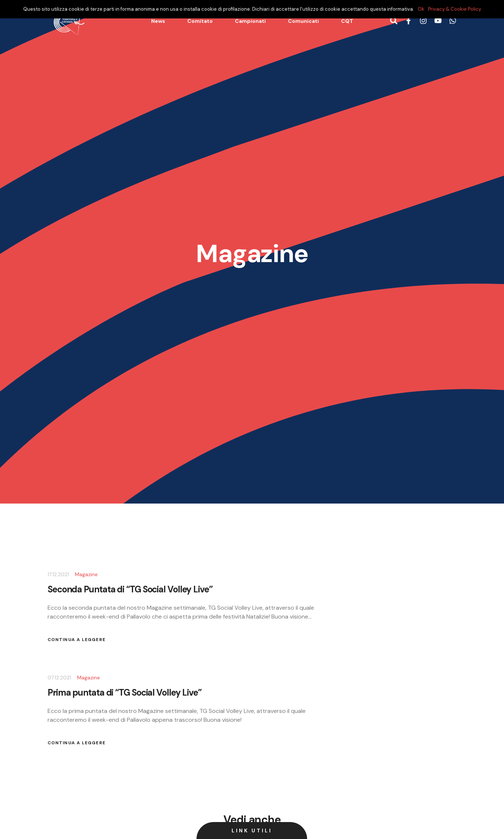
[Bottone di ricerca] (394, 21)
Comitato (200, 21)
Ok (421, 9)
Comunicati (303, 21)
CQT (347, 21)
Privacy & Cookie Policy (455, 9)
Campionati (250, 21)
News (158, 21)
